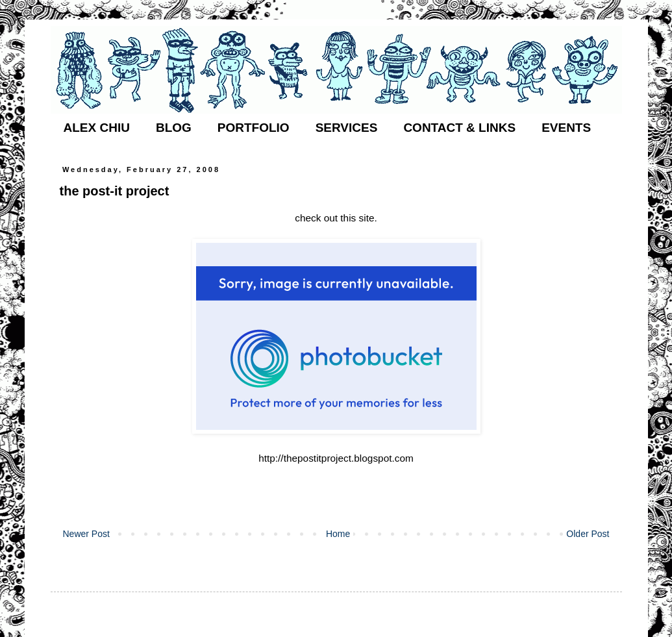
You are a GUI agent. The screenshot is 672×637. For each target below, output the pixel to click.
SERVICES (347, 128)
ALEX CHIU (97, 128)
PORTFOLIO (254, 128)
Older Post (588, 534)
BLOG (174, 128)
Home (338, 534)
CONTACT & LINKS (459, 128)
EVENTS (566, 128)
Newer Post (86, 534)
